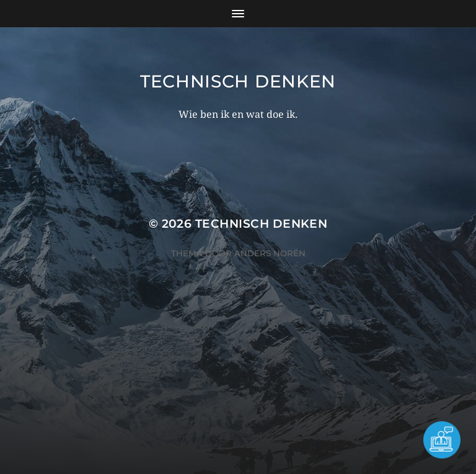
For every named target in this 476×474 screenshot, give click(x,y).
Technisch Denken (238, 81)
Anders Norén (270, 253)
